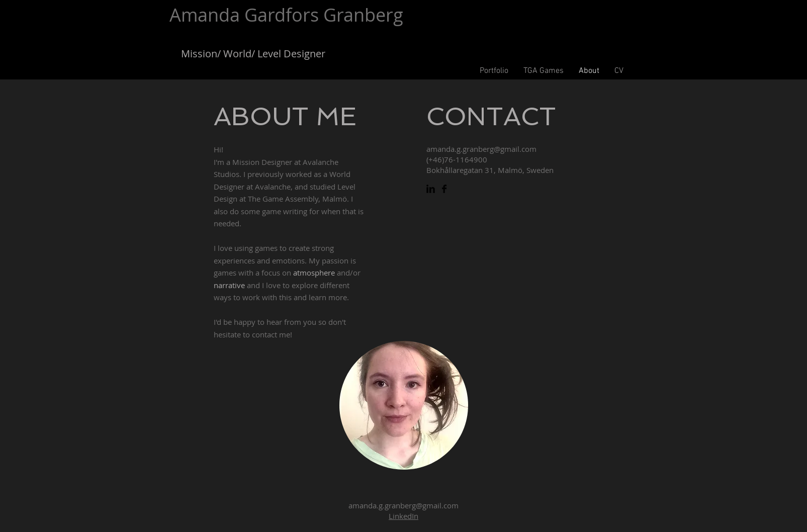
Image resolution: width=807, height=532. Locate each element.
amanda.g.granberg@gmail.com (481, 149)
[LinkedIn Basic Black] (431, 189)
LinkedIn (403, 516)
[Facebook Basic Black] (444, 189)
